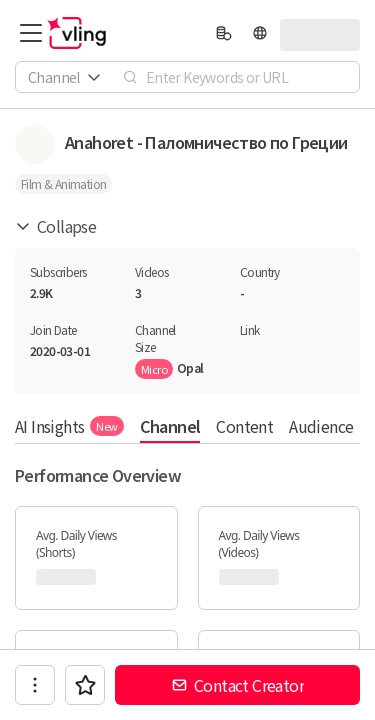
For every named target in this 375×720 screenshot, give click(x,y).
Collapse (55, 226)
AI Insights (69, 426)
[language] (260, 33)
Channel (170, 426)
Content (244, 426)
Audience (321, 426)
